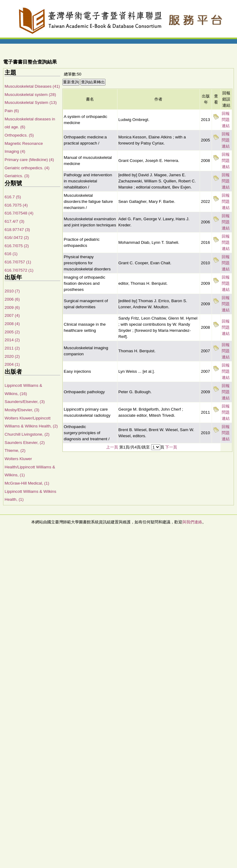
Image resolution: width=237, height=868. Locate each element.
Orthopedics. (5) (19, 135)
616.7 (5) (13, 197)
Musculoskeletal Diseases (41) (32, 86)
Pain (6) (12, 111)
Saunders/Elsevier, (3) (25, 402)
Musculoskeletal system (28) (30, 95)
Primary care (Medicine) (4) (29, 160)
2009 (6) (12, 308)
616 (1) (11, 254)
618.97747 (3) (17, 230)
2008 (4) (12, 324)
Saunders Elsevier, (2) (25, 443)
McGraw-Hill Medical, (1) (27, 483)
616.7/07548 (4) (19, 213)
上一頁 (112, 447)
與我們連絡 (192, 522)
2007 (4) (12, 315)
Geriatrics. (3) (17, 176)
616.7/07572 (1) (19, 270)
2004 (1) (12, 364)
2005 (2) (12, 332)
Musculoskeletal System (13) (31, 103)
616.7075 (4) (16, 205)
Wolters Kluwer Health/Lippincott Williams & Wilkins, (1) (30, 467)
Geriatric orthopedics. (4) (27, 168)
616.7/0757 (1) (18, 262)
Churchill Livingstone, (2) (27, 434)
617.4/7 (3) (14, 221)
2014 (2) (12, 340)
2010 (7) (12, 291)
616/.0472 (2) (17, 238)
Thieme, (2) (15, 450)
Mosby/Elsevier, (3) (22, 410)
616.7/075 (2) (17, 246)
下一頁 (171, 447)
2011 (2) (12, 348)
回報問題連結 (226, 120)
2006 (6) (12, 299)
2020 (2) (12, 356)
